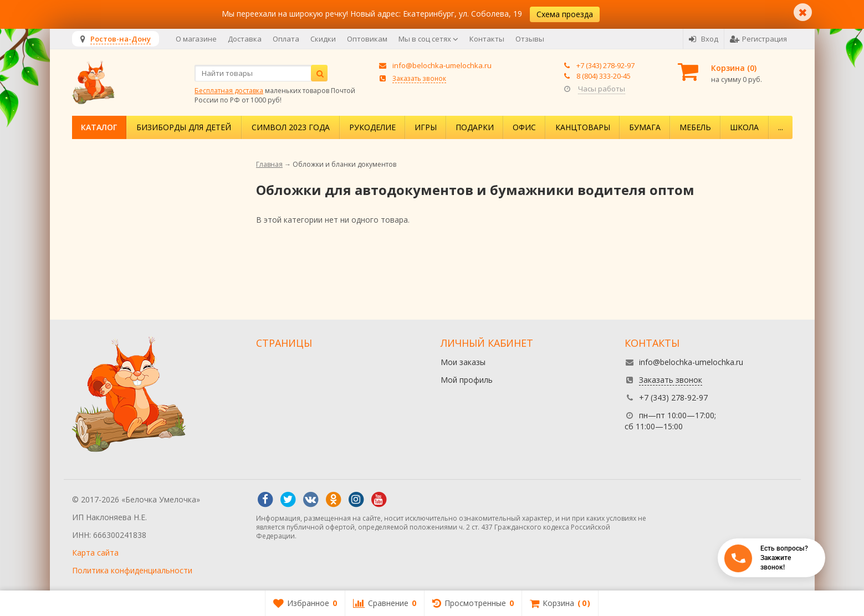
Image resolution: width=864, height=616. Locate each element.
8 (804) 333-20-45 (604, 76)
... (781, 127)
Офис (524, 127)
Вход (704, 39)
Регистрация (758, 39)
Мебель (695, 127)
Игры (426, 127)
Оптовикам (367, 39)
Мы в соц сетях (428, 39)
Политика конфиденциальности (132, 570)
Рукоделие (372, 127)
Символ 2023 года (291, 127)
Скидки (323, 39)
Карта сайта (95, 553)
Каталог (99, 127)
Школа (744, 127)
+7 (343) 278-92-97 (605, 65)
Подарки (475, 127)
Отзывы (530, 39)
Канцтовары (583, 127)
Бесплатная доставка (229, 91)
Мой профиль (467, 380)
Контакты (487, 39)
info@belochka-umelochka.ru (442, 65)
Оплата (286, 39)
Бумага (645, 127)
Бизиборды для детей (184, 127)
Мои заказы (463, 362)
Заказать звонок (419, 78)
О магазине (196, 39)
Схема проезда (565, 14)
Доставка (245, 39)
